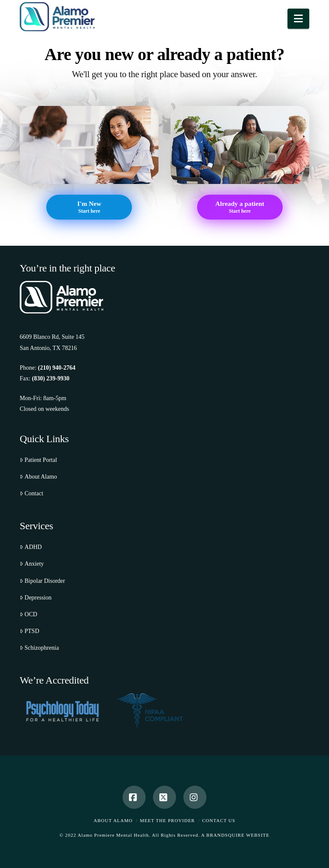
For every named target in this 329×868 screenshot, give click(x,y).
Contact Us (219, 820)
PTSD (29, 631)
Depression (36, 598)
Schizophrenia (39, 648)
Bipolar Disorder (42, 581)
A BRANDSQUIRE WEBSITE (236, 835)
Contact (31, 493)
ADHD (31, 547)
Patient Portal (38, 460)
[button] (298, 19)
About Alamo (38, 477)
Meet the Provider (167, 820)
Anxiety (32, 564)
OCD (28, 614)
